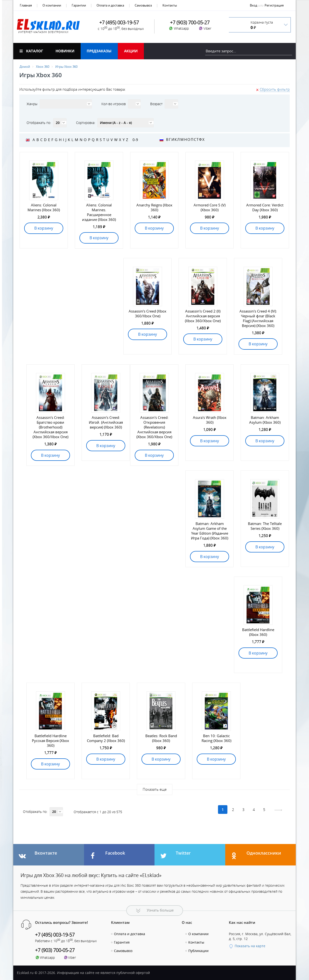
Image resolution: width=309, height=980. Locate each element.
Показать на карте (247, 946)
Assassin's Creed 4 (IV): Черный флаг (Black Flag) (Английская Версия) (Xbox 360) (258, 318)
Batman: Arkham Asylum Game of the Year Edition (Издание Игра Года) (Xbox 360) (210, 531)
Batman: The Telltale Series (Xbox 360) (265, 526)
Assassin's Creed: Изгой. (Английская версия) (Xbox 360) (106, 422)
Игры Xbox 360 (66, 67)
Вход (253, 5)
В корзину (44, 228)
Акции (131, 51)
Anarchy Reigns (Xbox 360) (154, 207)
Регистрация (274, 5)
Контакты (170, 5)
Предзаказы (99, 51)
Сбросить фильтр (275, 89)
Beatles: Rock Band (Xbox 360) (161, 738)
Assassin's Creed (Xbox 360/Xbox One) (147, 313)
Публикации (198, 951)
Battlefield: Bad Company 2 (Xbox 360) (106, 738)
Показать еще (155, 789)
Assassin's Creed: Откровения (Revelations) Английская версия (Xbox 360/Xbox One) (154, 427)
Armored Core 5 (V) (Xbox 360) (210, 207)
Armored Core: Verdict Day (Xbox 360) (265, 207)
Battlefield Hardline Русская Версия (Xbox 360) (50, 741)
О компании (52, 5)
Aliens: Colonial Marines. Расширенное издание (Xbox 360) (99, 212)
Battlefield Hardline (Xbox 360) (258, 632)
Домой (25, 67)
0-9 (135, 140)
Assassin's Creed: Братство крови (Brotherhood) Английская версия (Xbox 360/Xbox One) (50, 427)
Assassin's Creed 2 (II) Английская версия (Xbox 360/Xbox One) (203, 316)
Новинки (65, 51)
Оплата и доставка (110, 5)
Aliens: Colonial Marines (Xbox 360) (44, 207)
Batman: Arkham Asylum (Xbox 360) (265, 420)
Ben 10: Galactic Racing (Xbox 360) (216, 738)
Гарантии (79, 5)
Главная (26, 5)
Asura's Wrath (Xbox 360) (210, 420)
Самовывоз (143, 5)
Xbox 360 (43, 67)
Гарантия (122, 942)
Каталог (31, 51)
